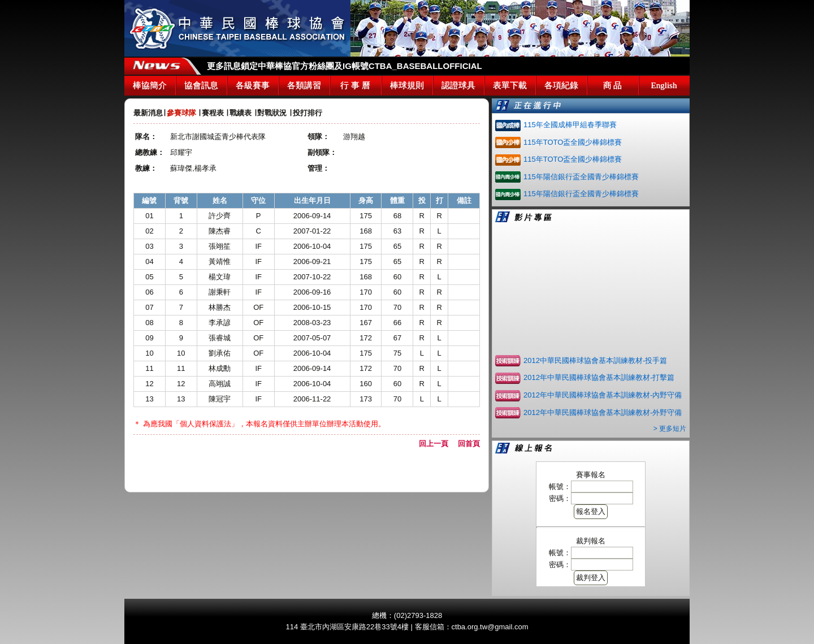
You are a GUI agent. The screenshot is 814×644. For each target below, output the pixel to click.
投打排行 (308, 113)
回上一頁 (437, 444)
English (664, 85)
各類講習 (304, 85)
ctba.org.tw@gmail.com (490, 627)
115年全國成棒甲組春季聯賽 (570, 125)
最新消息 (148, 113)
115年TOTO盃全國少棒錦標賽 (573, 142)
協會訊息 (201, 85)
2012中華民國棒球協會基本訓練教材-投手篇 (595, 360)
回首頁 (469, 444)
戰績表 (241, 113)
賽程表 (213, 113)
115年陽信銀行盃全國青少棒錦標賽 (581, 177)
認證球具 (458, 85)
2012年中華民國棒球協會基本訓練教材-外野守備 (603, 412)
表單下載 (510, 85)
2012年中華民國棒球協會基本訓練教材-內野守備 (603, 395)
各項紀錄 (561, 85)
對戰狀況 (272, 113)
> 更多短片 (670, 429)
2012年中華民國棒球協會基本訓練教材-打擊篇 (599, 377)
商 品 (613, 85)
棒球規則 (407, 85)
